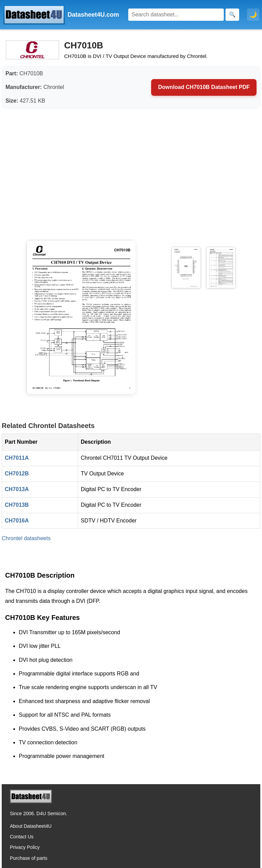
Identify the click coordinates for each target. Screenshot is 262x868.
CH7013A (17, 489)
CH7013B (17, 505)
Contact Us (22, 837)
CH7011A (17, 458)
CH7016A (17, 521)
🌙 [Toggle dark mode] (253, 15)
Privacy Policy (25, 847)
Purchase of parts (29, 858)
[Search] (176, 15)
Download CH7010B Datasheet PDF (204, 87)
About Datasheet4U (31, 826)
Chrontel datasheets (26, 538)
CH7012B (17, 474)
